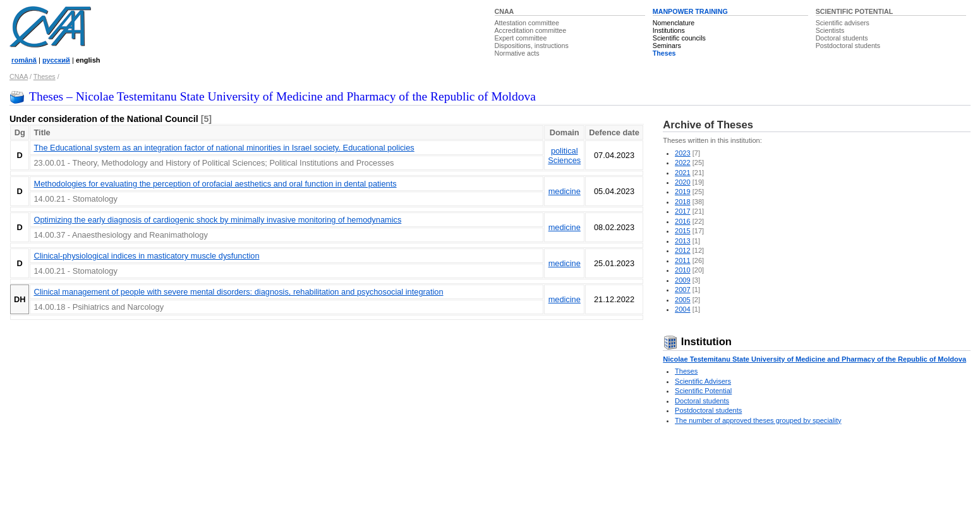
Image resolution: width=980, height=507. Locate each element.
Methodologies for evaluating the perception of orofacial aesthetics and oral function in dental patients (215, 184)
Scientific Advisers (703, 381)
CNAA (505, 11)
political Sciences (564, 156)
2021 (683, 173)
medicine (565, 191)
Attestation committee (527, 23)
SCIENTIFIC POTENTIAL (855, 11)
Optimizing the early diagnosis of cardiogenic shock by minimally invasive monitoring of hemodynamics (217, 220)
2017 (683, 211)
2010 (683, 270)
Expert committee (521, 38)
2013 (683, 241)
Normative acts (517, 53)
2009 (683, 280)
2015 (683, 231)
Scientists (830, 30)
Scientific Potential (703, 391)
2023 (683, 153)
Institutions (669, 30)
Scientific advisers (843, 23)
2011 (683, 260)
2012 (683, 250)
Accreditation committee (531, 30)
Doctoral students (842, 38)
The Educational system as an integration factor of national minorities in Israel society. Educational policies (224, 148)
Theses (664, 53)
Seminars (667, 46)
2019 (683, 192)
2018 (683, 202)
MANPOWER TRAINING (690, 11)
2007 (683, 290)
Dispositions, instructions (532, 46)
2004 (683, 309)
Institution (697, 342)
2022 (683, 162)
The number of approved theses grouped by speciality (758, 420)
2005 (683, 300)
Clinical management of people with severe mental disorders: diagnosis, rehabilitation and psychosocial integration (238, 292)
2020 (683, 182)
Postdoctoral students (848, 46)
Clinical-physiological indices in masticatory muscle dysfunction (146, 256)
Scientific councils (679, 38)
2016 (683, 221)
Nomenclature (674, 23)
